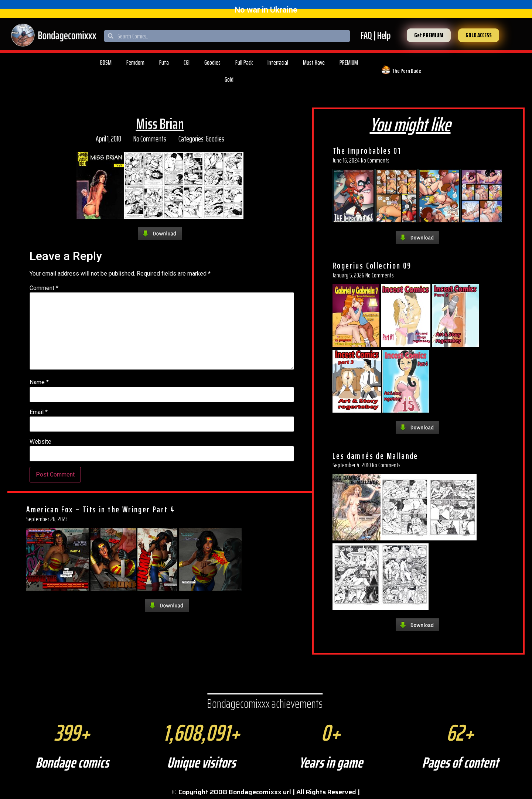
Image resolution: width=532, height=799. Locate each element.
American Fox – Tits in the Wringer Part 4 (100, 509)
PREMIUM (349, 62)
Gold (229, 79)
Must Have (314, 62)
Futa (164, 62)
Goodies (212, 62)
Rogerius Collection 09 (372, 266)
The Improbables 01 (367, 151)
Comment (44, 288)
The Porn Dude (407, 71)
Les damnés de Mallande (375, 456)
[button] (429, 35)
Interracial (278, 62)
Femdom (135, 62)
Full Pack (244, 62)
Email (39, 412)
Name (39, 382)
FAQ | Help (376, 35)
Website (40, 442)
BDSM (106, 62)
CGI (187, 62)
